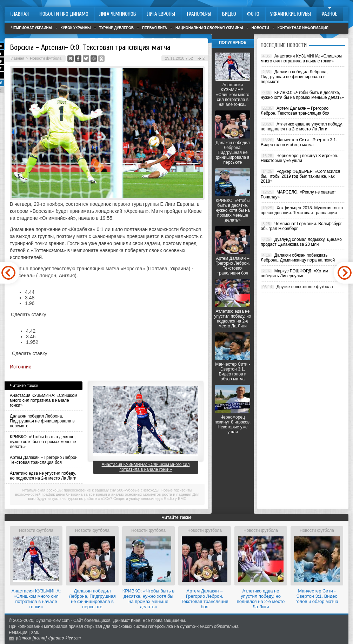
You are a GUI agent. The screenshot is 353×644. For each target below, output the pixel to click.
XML (35, 632)
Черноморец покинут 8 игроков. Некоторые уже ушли (233, 425)
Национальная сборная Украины (209, 28)
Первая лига (155, 28)
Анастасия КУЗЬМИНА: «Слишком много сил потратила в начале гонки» (44, 400)
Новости (260, 28)
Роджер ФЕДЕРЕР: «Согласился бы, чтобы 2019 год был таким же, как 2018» (300, 176)
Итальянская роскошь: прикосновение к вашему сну (69, 490)
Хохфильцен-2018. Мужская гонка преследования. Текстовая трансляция (302, 210)
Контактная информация (303, 28)
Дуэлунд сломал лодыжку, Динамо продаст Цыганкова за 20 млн (301, 242)
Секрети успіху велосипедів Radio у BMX (150, 499)
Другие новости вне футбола (305, 287)
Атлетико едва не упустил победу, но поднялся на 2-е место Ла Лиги (43, 476)
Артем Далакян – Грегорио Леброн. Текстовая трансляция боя (44, 460)
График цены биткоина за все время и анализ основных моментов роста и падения (117, 494)
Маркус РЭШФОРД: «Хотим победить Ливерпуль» (294, 273)
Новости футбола (46, 58)
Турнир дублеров (117, 28)
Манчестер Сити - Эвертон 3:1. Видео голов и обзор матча (232, 372)
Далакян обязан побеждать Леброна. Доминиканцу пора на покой (298, 258)
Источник (20, 367)
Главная (17, 58)
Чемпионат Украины (32, 28)
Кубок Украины (76, 28)
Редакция (18, 632)
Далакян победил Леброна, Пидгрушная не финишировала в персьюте (42, 421)
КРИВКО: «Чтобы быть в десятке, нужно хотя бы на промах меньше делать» (43, 442)
